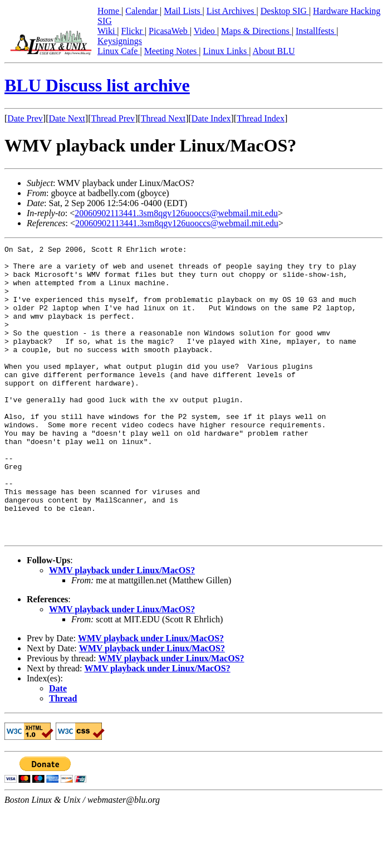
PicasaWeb (169, 31)
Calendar (143, 11)
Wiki (107, 31)
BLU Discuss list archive (97, 85)
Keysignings (120, 41)
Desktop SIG (285, 11)
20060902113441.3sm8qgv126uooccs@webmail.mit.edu (176, 213)
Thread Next (163, 118)
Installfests (316, 31)
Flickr (133, 31)
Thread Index (261, 118)
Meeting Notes (172, 51)
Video (205, 31)
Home (109, 11)
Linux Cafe (119, 51)
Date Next (67, 118)
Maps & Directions (256, 31)
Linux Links (226, 51)
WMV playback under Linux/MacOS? (122, 629)
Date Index (211, 118)
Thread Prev (113, 118)
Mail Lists (183, 11)
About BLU (273, 51)
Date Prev (25, 118)
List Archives (232, 11)
